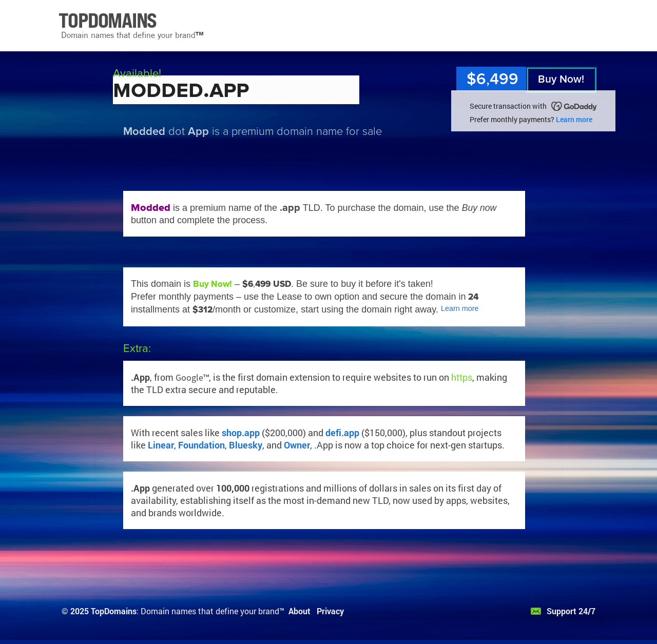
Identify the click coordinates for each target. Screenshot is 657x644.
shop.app (241, 433)
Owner (297, 445)
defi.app (342, 433)
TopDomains (114, 611)
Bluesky (246, 445)
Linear (161, 445)
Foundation (201, 445)
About (299, 611)
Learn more (574, 119)
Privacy (330, 611)
